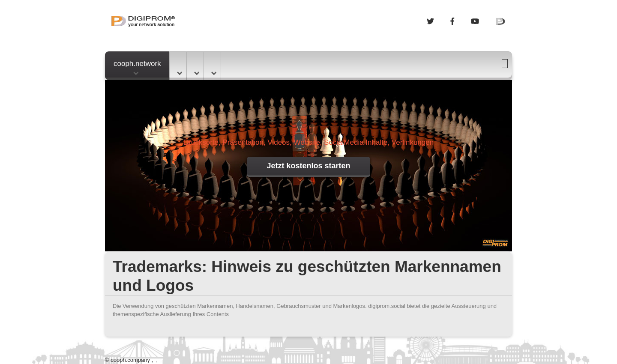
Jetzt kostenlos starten (308, 166)
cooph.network (137, 67)
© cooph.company (127, 360)
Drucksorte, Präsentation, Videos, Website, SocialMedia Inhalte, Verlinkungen (308, 142)
